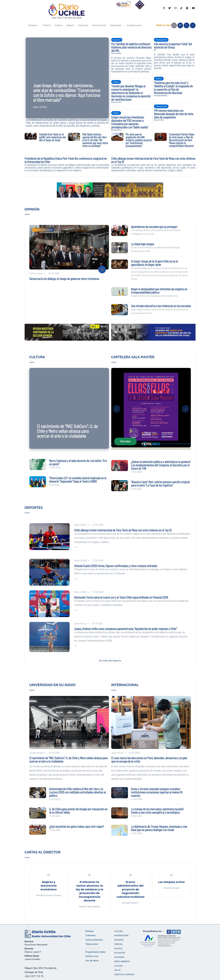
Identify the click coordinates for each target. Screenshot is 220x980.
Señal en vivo (92, 956)
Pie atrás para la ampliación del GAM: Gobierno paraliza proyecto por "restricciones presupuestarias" (139, 140)
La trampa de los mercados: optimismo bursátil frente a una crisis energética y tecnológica (157, 811)
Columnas (90, 935)
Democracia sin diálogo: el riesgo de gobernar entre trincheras (64, 279)
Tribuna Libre (92, 944)
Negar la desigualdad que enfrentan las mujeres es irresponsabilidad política (159, 291)
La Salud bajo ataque (143, 244)
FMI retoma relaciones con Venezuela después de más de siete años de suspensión (174, 114)
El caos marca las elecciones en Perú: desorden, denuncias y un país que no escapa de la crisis (149, 759)
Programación (134, 25)
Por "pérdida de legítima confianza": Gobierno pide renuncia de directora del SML (131, 47)
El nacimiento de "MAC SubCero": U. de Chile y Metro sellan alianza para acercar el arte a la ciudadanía (67, 431)
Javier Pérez (117, 753)
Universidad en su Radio (52, 685)
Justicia (118, 966)
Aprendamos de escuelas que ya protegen (154, 227)
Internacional (99, 25)
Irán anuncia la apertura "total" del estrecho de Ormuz (173, 45)
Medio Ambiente (122, 961)
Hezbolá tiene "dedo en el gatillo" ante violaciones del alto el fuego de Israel (52, 137)
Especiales (115, 25)
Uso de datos (92, 961)
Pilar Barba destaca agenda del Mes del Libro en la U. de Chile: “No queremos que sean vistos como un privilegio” (95, 140)
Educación (120, 953)
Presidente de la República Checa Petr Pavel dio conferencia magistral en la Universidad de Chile (66, 160)
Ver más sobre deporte (110, 661)
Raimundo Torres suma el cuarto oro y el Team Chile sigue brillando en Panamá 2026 (121, 597)
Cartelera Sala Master (133, 357)
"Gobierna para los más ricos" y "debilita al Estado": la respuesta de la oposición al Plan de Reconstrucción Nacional (173, 88)
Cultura (58, 25)
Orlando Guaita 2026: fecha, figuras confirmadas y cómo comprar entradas (116, 566)
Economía (119, 957)
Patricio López (36, 273)
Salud (117, 970)
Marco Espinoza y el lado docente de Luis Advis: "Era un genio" (78, 462)
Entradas (125, 441)
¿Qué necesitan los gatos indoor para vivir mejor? (76, 826)
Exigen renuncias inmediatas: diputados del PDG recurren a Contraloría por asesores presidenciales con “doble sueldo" (130, 122)
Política (47, 25)
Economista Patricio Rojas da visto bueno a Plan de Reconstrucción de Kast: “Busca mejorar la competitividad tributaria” (182, 140)
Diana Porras (80, 624)
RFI (155, 50)
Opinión (70, 25)
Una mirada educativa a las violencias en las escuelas (161, 306)
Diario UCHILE (40, 107)
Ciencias (118, 944)
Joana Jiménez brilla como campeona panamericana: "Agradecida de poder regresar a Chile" (126, 629)
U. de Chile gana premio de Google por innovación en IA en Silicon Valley (78, 811)
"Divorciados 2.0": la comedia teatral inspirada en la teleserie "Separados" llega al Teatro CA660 (78, 480)
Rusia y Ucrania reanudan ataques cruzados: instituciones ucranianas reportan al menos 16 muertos (157, 792)
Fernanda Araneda (161, 96)
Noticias (33, 25)
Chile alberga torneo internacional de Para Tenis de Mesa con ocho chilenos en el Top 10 (153, 160)
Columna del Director (43, 230)
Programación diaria (95, 952)
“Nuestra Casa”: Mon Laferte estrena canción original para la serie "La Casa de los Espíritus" (160, 483)
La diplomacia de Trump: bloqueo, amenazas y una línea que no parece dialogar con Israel (159, 828)
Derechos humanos (124, 974)
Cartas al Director (43, 852)
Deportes (83, 25)
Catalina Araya (36, 753)
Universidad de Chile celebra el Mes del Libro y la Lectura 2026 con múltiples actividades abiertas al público (77, 792)
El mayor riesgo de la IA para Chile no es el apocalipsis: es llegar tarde (154, 263)
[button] (117, 409)
